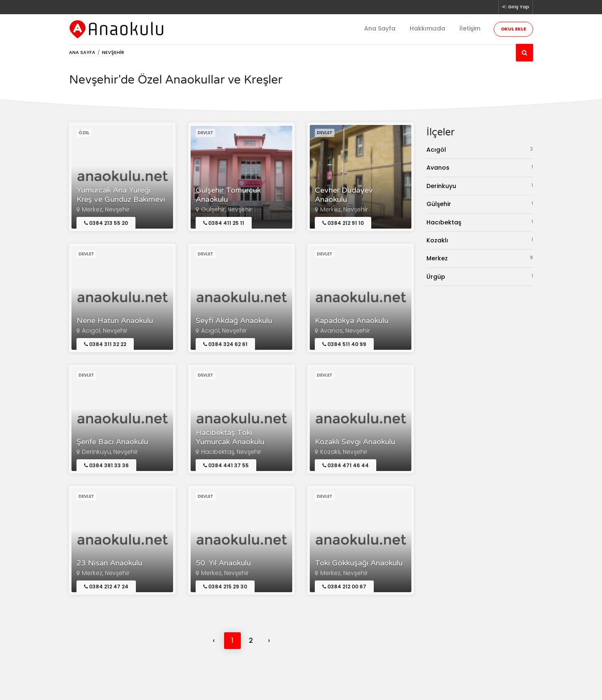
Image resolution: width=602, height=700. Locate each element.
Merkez (480, 258)
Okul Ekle (513, 29)
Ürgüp (480, 276)
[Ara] (524, 53)
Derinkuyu (480, 186)
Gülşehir (480, 204)
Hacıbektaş (480, 222)
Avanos (480, 167)
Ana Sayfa (380, 28)
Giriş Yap (516, 7)
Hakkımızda (427, 28)
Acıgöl (480, 149)
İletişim (470, 28)
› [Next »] (269, 640)
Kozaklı (480, 240)
